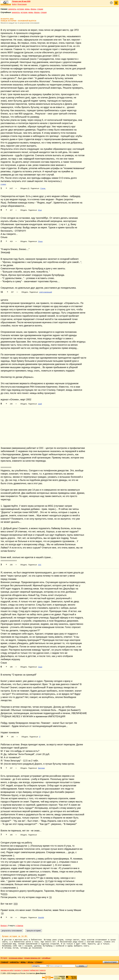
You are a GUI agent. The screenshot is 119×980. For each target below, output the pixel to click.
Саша (40, 667)
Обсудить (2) (25, 188)
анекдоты (12, 9)
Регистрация (22, 4)
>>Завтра (19, 926)
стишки (40, 9)
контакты (18, 970)
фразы (33, 9)
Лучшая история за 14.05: (15, 936)
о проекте (26, 970)
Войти (14, 4)
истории (21, 9)
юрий (40, 404)
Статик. (43, 188)
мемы (27, 9)
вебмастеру (34, 970)
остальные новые (16, 958)
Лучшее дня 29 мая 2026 (21, 1)
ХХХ (40, 565)
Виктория (41, 768)
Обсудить (24, 210)
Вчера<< (4, 926)
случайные (46, 958)
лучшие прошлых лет (32, 958)
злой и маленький (46, 292)
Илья (40, 210)
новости (43, 970)
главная (4, 962)
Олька (40, 241)
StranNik (41, 918)
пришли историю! (111, 962)
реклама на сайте (7, 970)
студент (3, 184)
